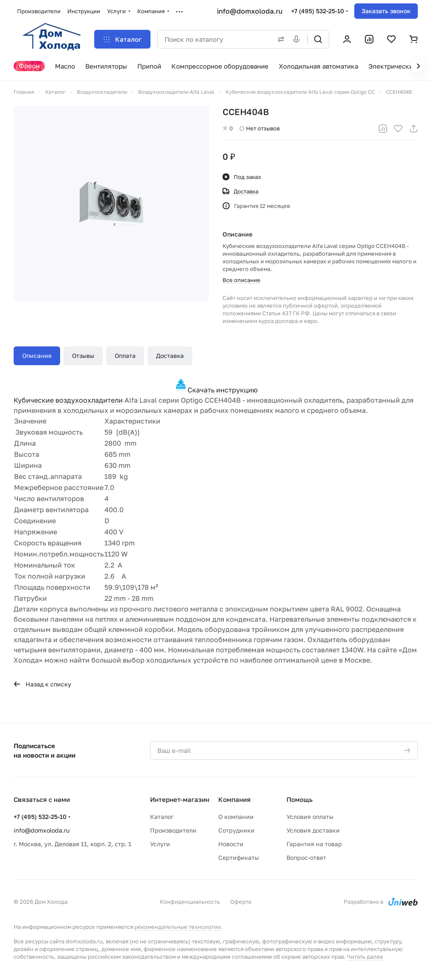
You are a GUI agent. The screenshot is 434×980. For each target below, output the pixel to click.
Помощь (299, 799)
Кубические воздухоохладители (68, 400)
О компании (236, 817)
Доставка (170, 356)
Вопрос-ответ (306, 857)
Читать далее (365, 957)
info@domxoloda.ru (250, 11)
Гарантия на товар (314, 844)
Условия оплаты (310, 817)
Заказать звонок (386, 11)
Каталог (162, 817)
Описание (37, 356)
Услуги (160, 844)
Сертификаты (239, 857)
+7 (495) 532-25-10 (318, 11)
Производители (173, 830)
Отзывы (83, 356)
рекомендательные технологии (178, 927)
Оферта (241, 902)
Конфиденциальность (190, 902)
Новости (231, 844)
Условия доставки (313, 830)
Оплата (125, 356)
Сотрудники (236, 830)
